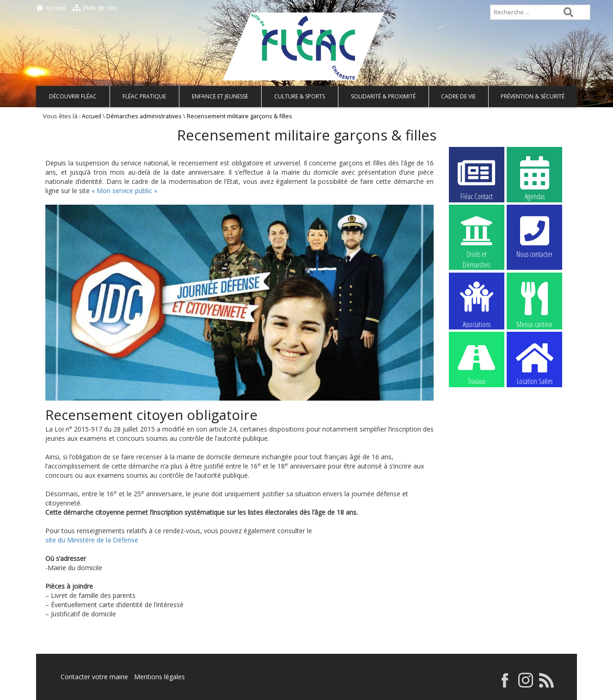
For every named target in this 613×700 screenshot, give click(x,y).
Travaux (477, 363)
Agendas (534, 178)
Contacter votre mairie (94, 677)
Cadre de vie (458, 96)
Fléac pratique (144, 96)
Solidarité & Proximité (383, 96)
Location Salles (534, 363)
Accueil (51, 8)
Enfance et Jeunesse (220, 96)
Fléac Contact (477, 178)
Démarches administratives (144, 116)
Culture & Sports (300, 96)
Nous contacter (534, 236)
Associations (477, 304)
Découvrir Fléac (73, 96)
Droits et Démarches (477, 236)
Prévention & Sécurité (533, 96)
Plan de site (95, 8)
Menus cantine (534, 304)
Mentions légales (159, 677)
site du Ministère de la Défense (92, 540)
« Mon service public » (124, 191)
